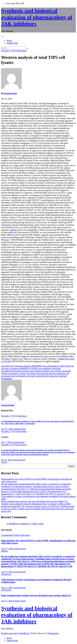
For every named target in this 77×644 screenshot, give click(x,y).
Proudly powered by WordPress (15, 633)
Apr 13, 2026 (7, 588)
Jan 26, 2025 (7, 460)
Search (4, 462)
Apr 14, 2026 (7, 572)
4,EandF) (5, 437)
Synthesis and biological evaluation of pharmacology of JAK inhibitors (37, 17)
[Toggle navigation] (2, 37)
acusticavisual (10, 93)
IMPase (4, 551)
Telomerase (6, 574)
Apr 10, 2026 (7, 429)
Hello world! (38, 524)
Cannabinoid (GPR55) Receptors (16, 535)
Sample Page (12, 43)
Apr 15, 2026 (7, 549)
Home (9, 41)
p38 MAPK (6, 590)
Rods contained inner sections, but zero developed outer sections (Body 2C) (34, 501)
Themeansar (53, 633)
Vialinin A (14, 230)
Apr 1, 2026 (6, 442)
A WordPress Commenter (18, 524)
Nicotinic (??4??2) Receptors (14, 51)
